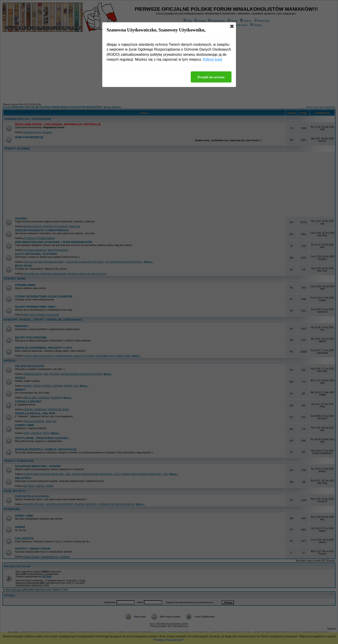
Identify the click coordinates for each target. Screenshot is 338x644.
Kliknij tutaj (213, 59)
